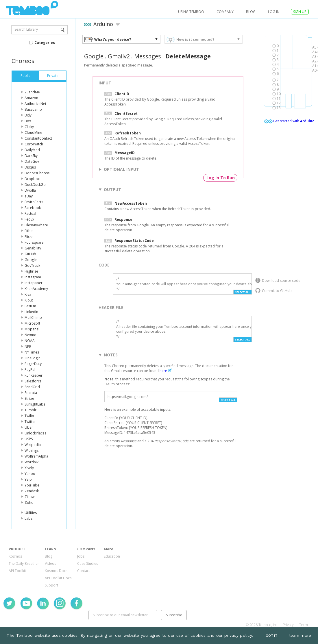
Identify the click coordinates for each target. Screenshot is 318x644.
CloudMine (33, 133)
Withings (32, 450)
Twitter (30, 422)
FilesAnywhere (36, 225)
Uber (29, 427)
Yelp (28, 479)
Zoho (29, 503)
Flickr (29, 237)
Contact (84, 571)
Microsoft (32, 323)
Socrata (31, 393)
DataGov (32, 161)
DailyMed (32, 150)
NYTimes (32, 352)
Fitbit (29, 231)
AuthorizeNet (35, 104)
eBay (29, 196)
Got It (271, 636)
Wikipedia (33, 445)
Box (28, 121)
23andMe (32, 92)
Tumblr (30, 410)
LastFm (30, 306)
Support (51, 585)
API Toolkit (17, 571)
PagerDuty (33, 364)
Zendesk (32, 491)
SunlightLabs (35, 404)
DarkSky (31, 156)
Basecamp (33, 109)
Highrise (31, 271)
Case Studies (88, 563)
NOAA (30, 341)
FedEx (29, 219)
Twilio (29, 416)
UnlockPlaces (35, 433)
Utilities (31, 513)
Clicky (29, 127)
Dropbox (32, 179)
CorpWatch (34, 144)
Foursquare (34, 242)
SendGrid (32, 387)
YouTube (32, 485)
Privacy (288, 625)
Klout (29, 300)
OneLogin (33, 358)
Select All (243, 292)
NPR (28, 346)
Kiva (28, 294)
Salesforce (33, 381)
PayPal (30, 370)
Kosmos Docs (56, 571)
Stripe (29, 398)
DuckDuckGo (35, 185)
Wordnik (32, 462)
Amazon (31, 98)
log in (274, 12)
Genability (33, 248)
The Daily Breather (24, 563)
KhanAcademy (36, 289)
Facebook (33, 208)
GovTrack (32, 265)
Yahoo (30, 474)
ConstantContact (38, 138)
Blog (251, 12)
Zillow (29, 497)
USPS (29, 439)
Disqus (30, 167)
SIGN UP (300, 12)
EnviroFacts (34, 202)
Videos (50, 563)
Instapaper (34, 283)
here (163, 371)
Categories (45, 43)
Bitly (28, 115)
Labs (28, 518)
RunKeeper (34, 375)
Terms (304, 625)
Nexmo (30, 335)
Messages (148, 56)
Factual (30, 213)
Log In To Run (221, 178)
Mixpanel (32, 329)
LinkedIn (31, 312)
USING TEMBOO (191, 12)
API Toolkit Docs (58, 578)
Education (112, 556)
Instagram (33, 277)
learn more (300, 635)
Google (31, 260)
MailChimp (33, 318)
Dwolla (30, 190)
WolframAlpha (36, 456)
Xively (29, 468)
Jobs (81, 556)
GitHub (30, 254)
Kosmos (15, 556)
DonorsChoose (37, 173)
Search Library (26, 29)
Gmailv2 (119, 56)
